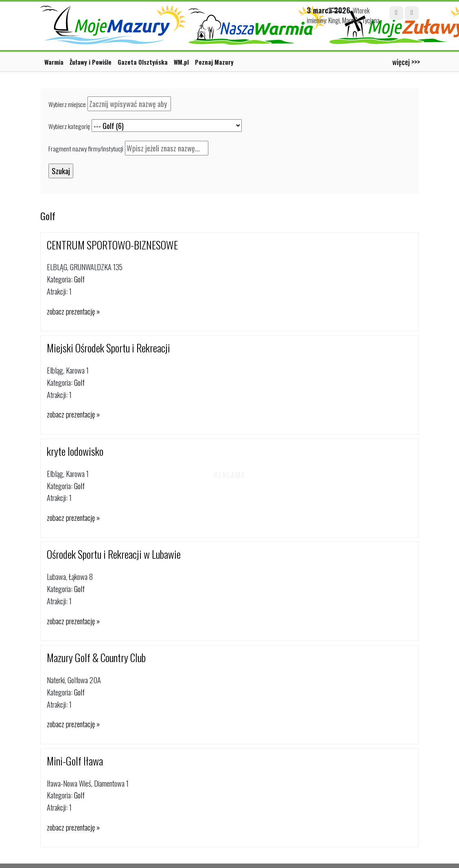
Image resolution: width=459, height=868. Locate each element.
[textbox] (129, 104)
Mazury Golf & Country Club (96, 657)
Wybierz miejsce (67, 104)
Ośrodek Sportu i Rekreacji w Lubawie (114, 554)
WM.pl (181, 62)
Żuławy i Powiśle (91, 62)
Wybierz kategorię (69, 126)
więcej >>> (406, 62)
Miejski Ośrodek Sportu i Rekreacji (108, 348)
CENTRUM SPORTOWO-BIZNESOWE (112, 245)
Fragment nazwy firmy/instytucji (86, 149)
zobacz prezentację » (73, 311)
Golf (79, 279)
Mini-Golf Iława (75, 761)
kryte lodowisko (75, 451)
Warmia (54, 62)
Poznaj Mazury (214, 62)
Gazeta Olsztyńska (143, 62)
